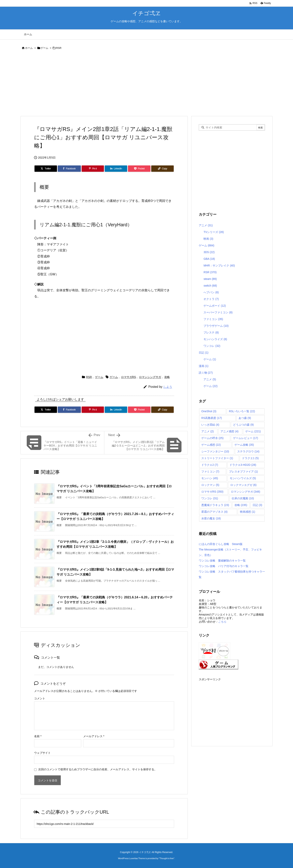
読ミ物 (206, 373)
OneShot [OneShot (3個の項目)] (209, 411)
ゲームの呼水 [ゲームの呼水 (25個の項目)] (212, 438)
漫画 (204, 366)
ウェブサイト (42, 753)
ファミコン (213, 319)
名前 (38, 736)
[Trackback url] (104, 824)
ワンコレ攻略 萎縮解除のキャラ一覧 (222, 561)
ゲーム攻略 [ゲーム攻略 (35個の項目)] (244, 445)
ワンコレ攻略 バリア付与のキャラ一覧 (224, 566)
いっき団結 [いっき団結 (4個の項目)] (210, 425)
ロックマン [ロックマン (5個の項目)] (210, 485)
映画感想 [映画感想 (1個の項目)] (248, 512)
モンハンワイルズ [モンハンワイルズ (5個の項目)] (243, 478)
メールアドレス (94, 736)
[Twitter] (46, 169)
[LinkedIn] (116, 169)
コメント (40, 698)
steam (210, 279)
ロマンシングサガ (150, 377)
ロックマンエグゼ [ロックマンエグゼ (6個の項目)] (243, 485)
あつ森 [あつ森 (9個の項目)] (245, 418)
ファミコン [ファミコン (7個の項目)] (210, 472)
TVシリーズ (214, 232)
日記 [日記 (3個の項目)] (257, 505)
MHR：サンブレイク (219, 266)
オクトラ (211, 299)
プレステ (211, 332)
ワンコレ (212, 346)
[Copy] (162, 169)
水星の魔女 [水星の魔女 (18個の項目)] (211, 518)
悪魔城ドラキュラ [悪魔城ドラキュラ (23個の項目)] (215, 505)
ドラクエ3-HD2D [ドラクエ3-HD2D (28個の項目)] (243, 465)
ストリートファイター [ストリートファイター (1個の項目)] (217, 458)
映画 (208, 239)
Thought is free (167, 858)
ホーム (29, 48)
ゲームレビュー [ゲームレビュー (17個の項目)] (246, 438)
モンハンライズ (215, 339)
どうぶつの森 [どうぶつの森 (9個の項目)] (243, 425)
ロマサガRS (128, 377)
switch (210, 286)
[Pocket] (139, 169)
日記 (204, 353)
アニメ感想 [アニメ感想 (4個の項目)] (229, 431)
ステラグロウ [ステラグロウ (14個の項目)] (248, 451)
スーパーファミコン (218, 312)
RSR (59, 48)
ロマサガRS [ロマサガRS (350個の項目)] (212, 492)
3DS (209, 252)
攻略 (167, 377)
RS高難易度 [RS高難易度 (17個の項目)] (212, 418)
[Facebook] (69, 169)
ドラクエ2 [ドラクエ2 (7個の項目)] (210, 465)
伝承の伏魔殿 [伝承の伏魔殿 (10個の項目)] (243, 498)
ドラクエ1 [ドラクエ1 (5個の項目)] (250, 458)
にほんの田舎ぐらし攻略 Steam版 (221, 544)
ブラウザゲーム (216, 326)
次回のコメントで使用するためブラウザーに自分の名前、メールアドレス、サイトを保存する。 (98, 769)
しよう (168, 387)
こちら (222, 622)
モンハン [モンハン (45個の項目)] (210, 478)
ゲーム (44, 48)
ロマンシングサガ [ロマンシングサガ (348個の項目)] (246, 492)
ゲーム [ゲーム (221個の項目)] (253, 431)
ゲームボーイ (215, 306)
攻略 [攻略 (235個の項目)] (241, 505)
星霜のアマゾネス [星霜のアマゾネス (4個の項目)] (214, 512)
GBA (209, 259)
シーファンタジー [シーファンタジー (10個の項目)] (215, 451)
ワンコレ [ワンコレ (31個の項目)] (210, 498)
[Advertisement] (139, 84)
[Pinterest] (93, 169)
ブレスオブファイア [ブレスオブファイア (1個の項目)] (243, 472)
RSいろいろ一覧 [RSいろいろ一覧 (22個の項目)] (242, 411)
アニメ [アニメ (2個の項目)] (208, 431)
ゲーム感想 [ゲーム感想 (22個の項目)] (211, 445)
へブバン (211, 292)
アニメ (206, 225)
